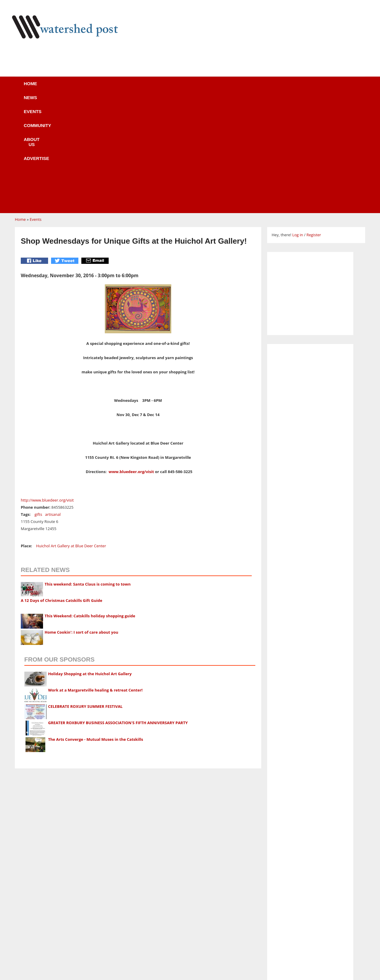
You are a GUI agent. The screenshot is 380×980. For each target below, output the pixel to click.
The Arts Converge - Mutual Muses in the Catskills (96, 627)
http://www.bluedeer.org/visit (47, 387)
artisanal (53, 402)
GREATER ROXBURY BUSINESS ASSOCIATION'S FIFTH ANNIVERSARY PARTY (118, 610)
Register (314, 122)
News (80, 87)
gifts (38, 402)
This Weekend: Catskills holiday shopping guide (90, 503)
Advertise (243, 87)
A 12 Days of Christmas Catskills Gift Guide (61, 488)
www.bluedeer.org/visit (131, 359)
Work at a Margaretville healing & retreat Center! (95, 577)
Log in (297, 122)
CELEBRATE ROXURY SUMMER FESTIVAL (85, 594)
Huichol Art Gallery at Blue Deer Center (71, 433)
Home (48, 87)
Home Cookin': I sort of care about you (81, 519)
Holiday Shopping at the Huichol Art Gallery (90, 561)
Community (156, 87)
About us (200, 87)
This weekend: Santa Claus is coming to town (88, 471)
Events (114, 87)
